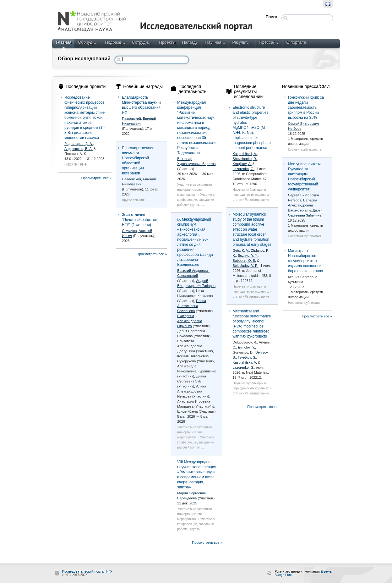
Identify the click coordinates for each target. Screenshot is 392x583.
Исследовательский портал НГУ (87, 572)
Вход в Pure (283, 575)
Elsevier (327, 572)
